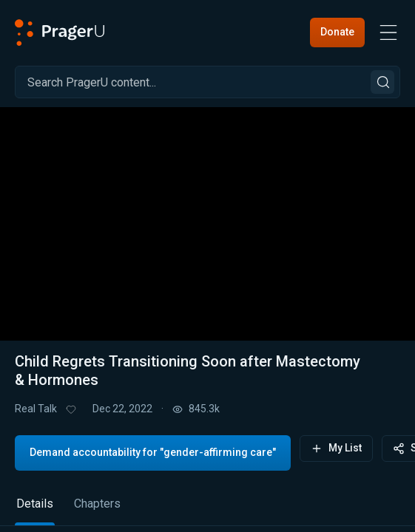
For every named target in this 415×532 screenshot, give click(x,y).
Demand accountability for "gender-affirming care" (153, 452)
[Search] (207, 82)
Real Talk (36, 409)
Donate (337, 32)
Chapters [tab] (97, 504)
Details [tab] (35, 504)
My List (336, 448)
